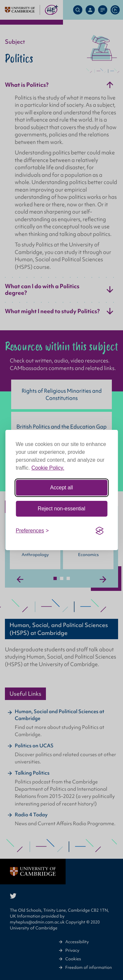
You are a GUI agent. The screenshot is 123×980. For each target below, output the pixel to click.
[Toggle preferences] (32, 531)
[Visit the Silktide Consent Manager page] (99, 531)
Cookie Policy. (48, 468)
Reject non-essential (61, 509)
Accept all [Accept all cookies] (61, 488)
